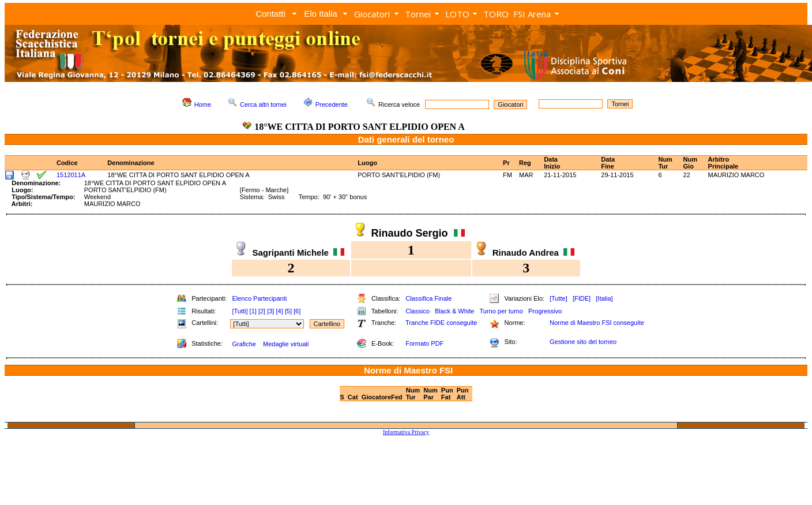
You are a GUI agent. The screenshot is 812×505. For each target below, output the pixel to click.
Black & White (454, 311)
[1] (253, 311)
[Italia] (604, 298)
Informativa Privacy (406, 432)
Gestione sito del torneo (583, 342)
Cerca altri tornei (263, 104)
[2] (262, 311)
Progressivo (545, 311)
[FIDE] (582, 298)
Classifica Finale (428, 298)
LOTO (457, 14)
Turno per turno (501, 311)
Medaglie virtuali (286, 344)
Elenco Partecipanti (259, 298)
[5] (288, 311)
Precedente (332, 104)
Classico (418, 311)
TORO (496, 14)
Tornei (418, 14)
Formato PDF (424, 343)
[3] (270, 311)
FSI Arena (532, 14)
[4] (279, 311)
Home (203, 104)
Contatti (270, 14)
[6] (297, 311)
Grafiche (244, 344)
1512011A (71, 175)
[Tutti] (240, 311)
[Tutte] (559, 298)
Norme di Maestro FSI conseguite (597, 323)
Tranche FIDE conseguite (441, 323)
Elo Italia (321, 14)
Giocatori (372, 14)
